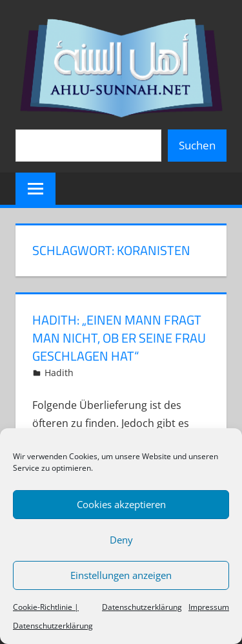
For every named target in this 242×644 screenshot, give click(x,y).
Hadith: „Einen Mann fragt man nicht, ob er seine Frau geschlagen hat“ (119, 338)
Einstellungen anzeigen (121, 575)
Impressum (209, 607)
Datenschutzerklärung (142, 607)
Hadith (59, 373)
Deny (121, 540)
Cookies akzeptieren (121, 504)
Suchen (197, 145)
